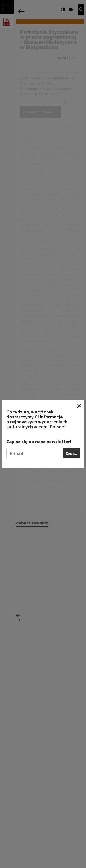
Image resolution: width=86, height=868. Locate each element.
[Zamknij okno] (80, 406)
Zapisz (71, 453)
